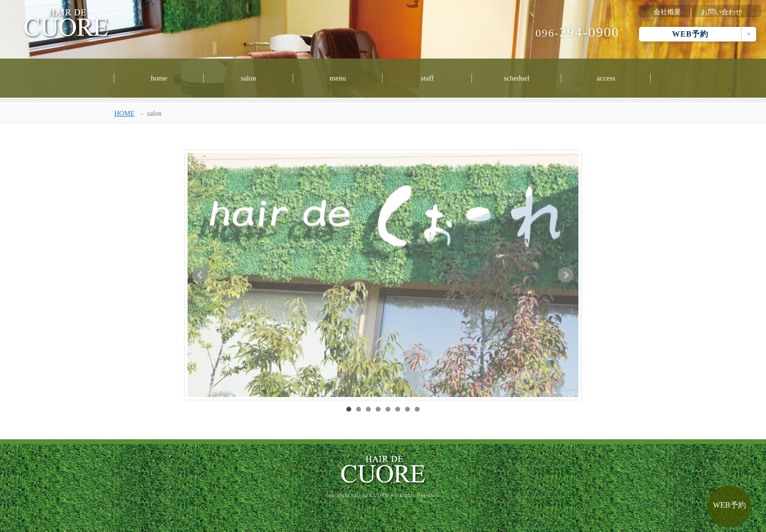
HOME (124, 115)
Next (566, 277)
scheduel (516, 78)
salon (249, 78)
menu (338, 78)
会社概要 (667, 12)
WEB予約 (690, 34)
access (606, 78)
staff (427, 78)
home (159, 78)
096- (577, 33)
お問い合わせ (722, 12)
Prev (200, 277)
